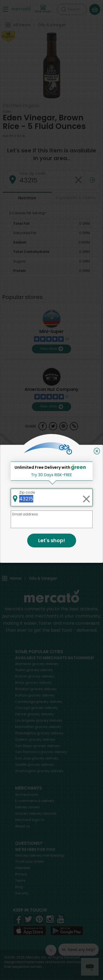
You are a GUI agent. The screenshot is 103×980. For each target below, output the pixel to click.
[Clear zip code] (86, 497)
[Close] (97, 451)
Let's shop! (52, 540)
